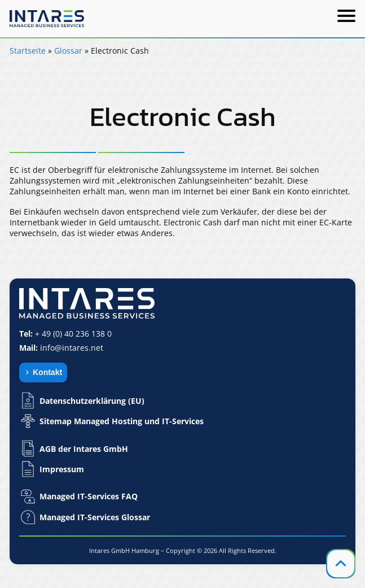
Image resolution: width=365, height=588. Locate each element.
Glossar (68, 51)
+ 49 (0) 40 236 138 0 (73, 334)
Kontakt (47, 372)
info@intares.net (72, 348)
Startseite (28, 51)
